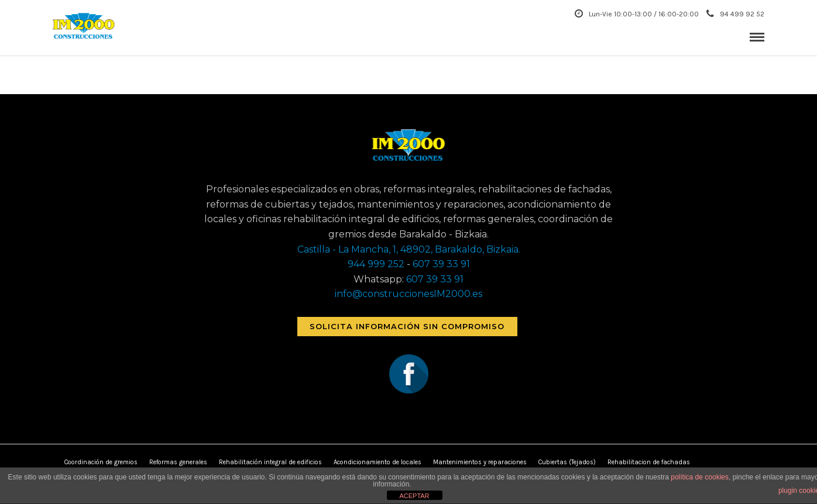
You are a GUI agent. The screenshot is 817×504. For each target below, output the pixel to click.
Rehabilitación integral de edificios (270, 462)
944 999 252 (376, 264)
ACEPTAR (414, 496)
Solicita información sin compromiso (407, 326)
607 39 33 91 (441, 264)
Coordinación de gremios (101, 462)
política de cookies (700, 477)
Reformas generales (178, 462)
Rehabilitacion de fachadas (649, 462)
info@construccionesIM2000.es (408, 294)
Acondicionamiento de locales (377, 462)
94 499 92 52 (735, 14)
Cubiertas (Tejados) (567, 462)
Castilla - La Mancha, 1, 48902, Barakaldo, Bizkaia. (409, 249)
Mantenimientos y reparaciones (480, 462)
